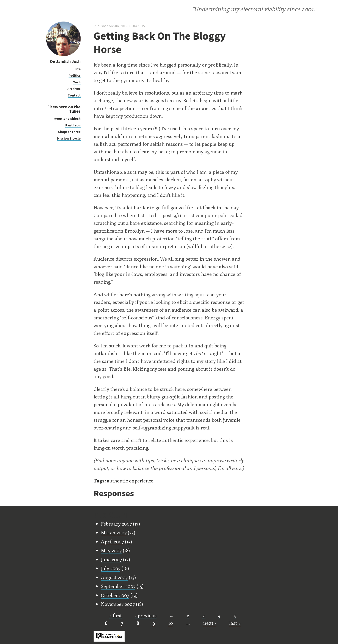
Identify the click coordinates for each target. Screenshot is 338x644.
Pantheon (73, 125)
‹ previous (146, 615)
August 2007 (114, 577)
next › (210, 623)
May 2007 (111, 550)
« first (116, 615)
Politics (75, 75)
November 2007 (118, 604)
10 (171, 623)
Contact (74, 95)
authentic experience (130, 481)
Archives (74, 89)
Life (78, 69)
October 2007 (115, 595)
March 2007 (114, 532)
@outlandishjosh (67, 118)
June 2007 (111, 559)
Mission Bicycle (69, 138)
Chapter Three (69, 132)
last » (235, 623)
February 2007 (116, 524)
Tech (77, 82)
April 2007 (112, 541)
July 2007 (111, 568)
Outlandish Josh (65, 61)
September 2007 (118, 586)
